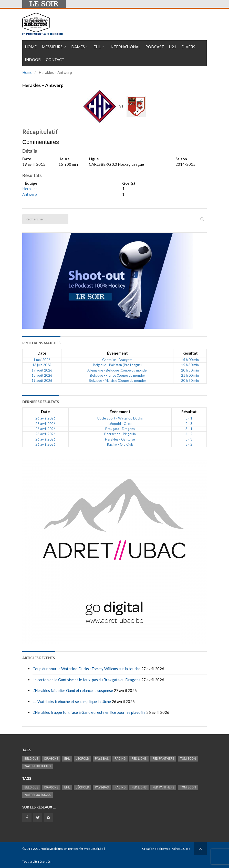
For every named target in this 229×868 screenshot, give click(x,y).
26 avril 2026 (45, 418)
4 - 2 (189, 434)
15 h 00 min (190, 360)
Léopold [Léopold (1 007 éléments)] (82, 759)
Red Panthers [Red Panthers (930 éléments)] (163, 759)
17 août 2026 (42, 370)
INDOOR (33, 60)
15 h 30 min (190, 365)
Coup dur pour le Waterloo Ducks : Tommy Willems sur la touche (86, 669)
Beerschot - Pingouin (120, 434)
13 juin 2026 (42, 365)
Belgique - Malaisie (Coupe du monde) (117, 381)
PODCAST (155, 47)
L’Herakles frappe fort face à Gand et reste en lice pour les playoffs (89, 712)
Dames (78, 47)
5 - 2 (189, 444)
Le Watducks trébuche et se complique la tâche (72, 701)
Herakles (30, 189)
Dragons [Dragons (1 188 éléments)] (51, 759)
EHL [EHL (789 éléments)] (67, 759)
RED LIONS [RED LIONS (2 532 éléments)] (139, 759)
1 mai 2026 (42, 360)
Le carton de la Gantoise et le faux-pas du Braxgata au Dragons (86, 680)
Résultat (190, 353)
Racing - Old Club (120, 444)
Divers (188, 47)
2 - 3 (189, 424)
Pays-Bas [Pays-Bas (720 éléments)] (102, 759)
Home (31, 47)
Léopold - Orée (120, 424)
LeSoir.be (97, 849)
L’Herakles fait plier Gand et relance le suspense (73, 690)
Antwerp (30, 194)
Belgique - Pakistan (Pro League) (117, 365)
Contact (55, 60)
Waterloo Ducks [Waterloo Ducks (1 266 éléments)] (38, 766)
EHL (97, 47)
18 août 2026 (42, 375)
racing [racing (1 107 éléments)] (120, 759)
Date (42, 353)
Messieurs (52, 47)
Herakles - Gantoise (120, 439)
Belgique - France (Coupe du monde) (117, 375)
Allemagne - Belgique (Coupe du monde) (117, 370)
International (125, 47)
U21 (173, 47)
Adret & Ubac (181, 849)
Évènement (117, 353)
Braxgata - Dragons (120, 429)
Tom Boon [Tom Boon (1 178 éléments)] (188, 759)
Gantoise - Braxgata (117, 360)
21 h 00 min (190, 375)
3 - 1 (189, 418)
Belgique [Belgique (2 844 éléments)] (31, 759)
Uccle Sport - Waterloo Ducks (120, 418)
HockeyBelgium (52, 849)
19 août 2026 (42, 381)
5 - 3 (189, 439)
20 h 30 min (190, 370)
